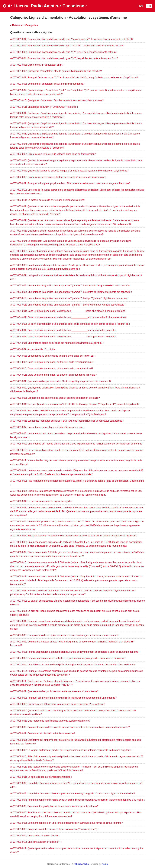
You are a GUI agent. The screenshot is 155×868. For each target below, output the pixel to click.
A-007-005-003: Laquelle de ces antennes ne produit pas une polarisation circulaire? (55, 398)
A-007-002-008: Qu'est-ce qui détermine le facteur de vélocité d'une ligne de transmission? (58, 177)
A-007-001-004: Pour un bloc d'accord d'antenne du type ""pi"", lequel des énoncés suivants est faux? (64, 58)
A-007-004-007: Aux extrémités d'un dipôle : (34, 349)
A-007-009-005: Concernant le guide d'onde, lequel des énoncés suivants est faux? (54, 806)
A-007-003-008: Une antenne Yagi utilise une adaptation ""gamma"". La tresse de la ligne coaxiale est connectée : (71, 286)
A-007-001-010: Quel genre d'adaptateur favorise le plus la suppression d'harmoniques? (57, 100)
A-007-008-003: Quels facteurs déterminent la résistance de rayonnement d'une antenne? (58, 704)
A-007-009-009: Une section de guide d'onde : (35, 836)
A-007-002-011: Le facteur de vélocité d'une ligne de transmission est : (48, 200)
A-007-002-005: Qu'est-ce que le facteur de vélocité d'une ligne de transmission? (53, 154)
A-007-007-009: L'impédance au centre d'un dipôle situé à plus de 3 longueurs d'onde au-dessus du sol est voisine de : (73, 665)
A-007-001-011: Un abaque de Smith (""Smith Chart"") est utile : (44, 107)
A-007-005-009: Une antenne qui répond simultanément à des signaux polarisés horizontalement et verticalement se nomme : (77, 444)
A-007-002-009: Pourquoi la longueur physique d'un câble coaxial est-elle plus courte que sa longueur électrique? (70, 183)
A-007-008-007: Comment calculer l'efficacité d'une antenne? (43, 733)
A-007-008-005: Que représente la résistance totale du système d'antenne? (50, 721)
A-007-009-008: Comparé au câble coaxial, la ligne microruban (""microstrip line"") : (54, 829)
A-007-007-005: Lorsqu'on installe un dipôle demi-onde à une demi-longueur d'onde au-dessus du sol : (65, 635)
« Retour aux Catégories (24, 25)
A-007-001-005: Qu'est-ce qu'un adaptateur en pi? (37, 65)
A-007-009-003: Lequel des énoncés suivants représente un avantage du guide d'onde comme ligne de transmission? (73, 793)
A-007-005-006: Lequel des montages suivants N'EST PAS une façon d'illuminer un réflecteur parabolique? (67, 421)
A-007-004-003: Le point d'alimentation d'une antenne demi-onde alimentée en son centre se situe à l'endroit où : (70, 324)
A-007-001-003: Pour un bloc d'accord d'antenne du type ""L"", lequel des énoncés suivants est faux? (64, 52)
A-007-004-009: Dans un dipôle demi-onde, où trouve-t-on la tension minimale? (52, 362)
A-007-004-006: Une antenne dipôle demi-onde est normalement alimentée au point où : (57, 343)
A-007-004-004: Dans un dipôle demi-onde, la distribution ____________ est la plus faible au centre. (64, 330)
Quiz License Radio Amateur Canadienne (45, 6)
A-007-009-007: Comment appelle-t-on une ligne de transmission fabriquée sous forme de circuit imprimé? (67, 823)
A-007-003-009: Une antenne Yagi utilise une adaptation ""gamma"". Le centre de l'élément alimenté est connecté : (71, 292)
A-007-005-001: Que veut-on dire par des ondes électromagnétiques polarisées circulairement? (61, 381)
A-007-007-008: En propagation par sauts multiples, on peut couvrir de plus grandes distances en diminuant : (68, 658)
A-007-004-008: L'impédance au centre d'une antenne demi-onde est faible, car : (53, 356)
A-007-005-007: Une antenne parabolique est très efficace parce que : (47, 427)
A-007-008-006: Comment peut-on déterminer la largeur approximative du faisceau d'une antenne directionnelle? (70, 727)
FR (149, 6)
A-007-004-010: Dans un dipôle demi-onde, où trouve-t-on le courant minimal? (52, 368)
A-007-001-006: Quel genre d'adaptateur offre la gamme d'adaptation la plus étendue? (56, 71)
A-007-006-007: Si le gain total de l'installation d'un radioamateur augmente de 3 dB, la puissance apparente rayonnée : (74, 536)
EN (141, 6)
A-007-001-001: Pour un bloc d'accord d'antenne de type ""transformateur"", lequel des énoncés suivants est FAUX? (72, 39)
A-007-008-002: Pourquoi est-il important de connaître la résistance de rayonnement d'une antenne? (63, 698)
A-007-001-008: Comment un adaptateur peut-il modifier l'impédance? (47, 84)
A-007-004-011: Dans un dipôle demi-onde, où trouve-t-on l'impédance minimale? (54, 375)
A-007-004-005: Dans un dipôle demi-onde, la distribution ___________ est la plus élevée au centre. (64, 337)
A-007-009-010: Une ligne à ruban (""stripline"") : (36, 842)
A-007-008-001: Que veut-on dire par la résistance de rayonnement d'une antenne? (54, 691)
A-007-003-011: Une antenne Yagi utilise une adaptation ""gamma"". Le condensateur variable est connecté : (68, 305)
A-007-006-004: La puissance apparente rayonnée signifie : (42, 501)
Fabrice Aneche (81, 864)
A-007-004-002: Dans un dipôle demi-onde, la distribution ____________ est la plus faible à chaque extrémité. (69, 317)
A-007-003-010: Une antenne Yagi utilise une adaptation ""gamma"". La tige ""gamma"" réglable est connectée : (69, 298)
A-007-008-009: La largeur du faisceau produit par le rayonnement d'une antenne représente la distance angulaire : (71, 750)
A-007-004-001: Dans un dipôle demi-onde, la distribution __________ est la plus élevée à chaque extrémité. (68, 311)
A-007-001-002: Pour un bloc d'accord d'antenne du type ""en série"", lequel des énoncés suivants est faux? (67, 46)
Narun (105, 864)
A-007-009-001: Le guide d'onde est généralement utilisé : (41, 777)
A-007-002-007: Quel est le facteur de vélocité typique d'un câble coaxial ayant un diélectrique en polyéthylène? (69, 171)
